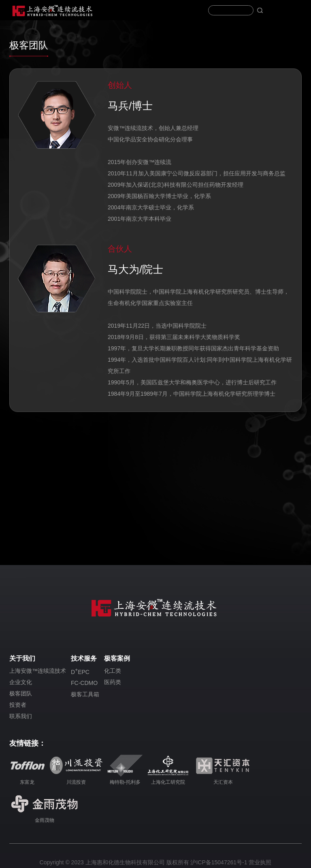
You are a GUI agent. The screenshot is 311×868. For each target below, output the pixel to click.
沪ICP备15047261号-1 (219, 862)
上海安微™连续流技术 (38, 671)
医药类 (113, 682)
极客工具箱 (85, 694)
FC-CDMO (84, 683)
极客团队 (21, 693)
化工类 (113, 671)
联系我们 (21, 716)
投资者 (18, 705)
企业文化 (21, 682)
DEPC (80, 671)
